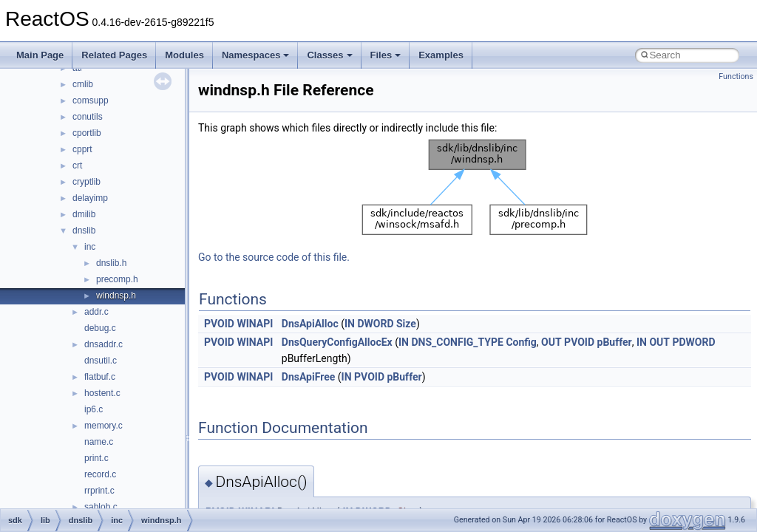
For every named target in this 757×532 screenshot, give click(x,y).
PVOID (219, 324)
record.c (100, 474)
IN (350, 324)
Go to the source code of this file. (274, 257)
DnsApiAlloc (310, 324)
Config (521, 342)
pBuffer (615, 342)
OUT (551, 342)
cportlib (87, 133)
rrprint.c (99, 491)
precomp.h (117, 279)
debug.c (100, 328)
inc (90, 247)
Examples (441, 55)
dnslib (84, 231)
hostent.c (102, 393)
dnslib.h (111, 263)
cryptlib (86, 182)
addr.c (96, 312)
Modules (184, 55)
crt (77, 166)
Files (386, 55)
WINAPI (255, 324)
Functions (736, 76)
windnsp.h (116, 296)
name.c (99, 442)
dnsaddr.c (103, 344)
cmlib (83, 84)
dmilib (84, 214)
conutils (88, 117)
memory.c (103, 426)
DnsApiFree (309, 377)
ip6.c (94, 409)
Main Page (40, 55)
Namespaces (256, 55)
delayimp (90, 198)
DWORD (375, 324)
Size (406, 324)
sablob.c (101, 507)
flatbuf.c (100, 377)
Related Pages (114, 55)
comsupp (91, 100)
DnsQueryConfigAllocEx (337, 342)
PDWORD (693, 342)
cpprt (82, 149)
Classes (329, 55)
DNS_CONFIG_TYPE (457, 342)
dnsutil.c (101, 361)
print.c (96, 458)
